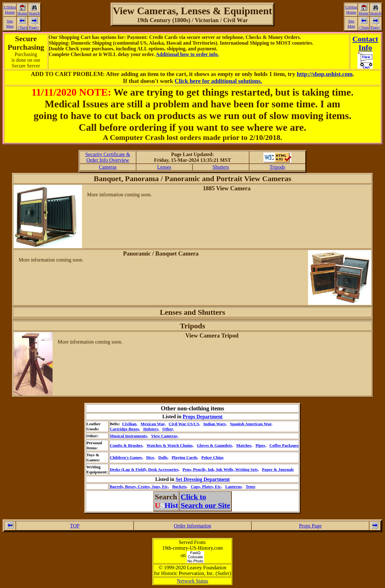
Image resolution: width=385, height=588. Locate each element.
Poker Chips (212, 457)
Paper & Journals (278, 469)
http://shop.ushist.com (325, 74)
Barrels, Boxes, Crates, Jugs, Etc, (139, 487)
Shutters (221, 167)
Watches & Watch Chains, (170, 445)
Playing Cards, (185, 457)
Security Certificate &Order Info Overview (108, 157)
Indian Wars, (215, 424)
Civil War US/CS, (184, 424)
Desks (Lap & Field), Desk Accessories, (145, 469)
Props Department (203, 417)
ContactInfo (365, 43)
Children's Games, (126, 457)
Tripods (277, 167)
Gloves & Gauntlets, (215, 445)
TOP (75, 526)
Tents (250, 487)
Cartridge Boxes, (125, 429)
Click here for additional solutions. (218, 81)
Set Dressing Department (202, 479)
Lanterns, (234, 487)
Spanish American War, (251, 424)
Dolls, (163, 457)
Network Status (192, 581)
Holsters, (151, 429)
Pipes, (261, 445)
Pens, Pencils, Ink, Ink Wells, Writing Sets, (221, 469)
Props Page (310, 526)
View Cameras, (165, 436)
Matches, (244, 445)
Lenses (164, 167)
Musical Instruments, (129, 436)
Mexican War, (153, 424)
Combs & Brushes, (127, 445)
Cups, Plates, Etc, (206, 487)
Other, (168, 429)
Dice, (151, 457)
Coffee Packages (284, 445)
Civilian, (130, 424)
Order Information (192, 526)
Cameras (108, 167)
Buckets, (180, 487)
